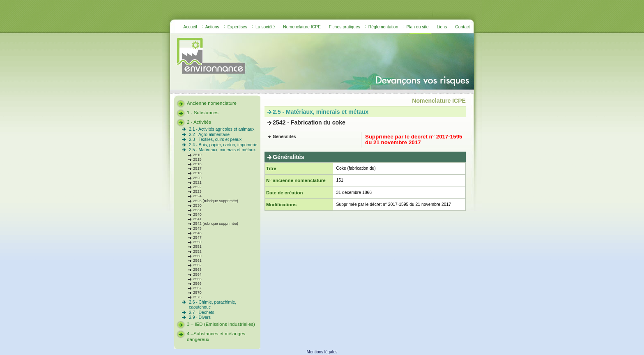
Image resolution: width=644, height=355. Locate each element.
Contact (462, 27)
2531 (197, 210)
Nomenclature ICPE (302, 27)
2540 (197, 214)
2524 (197, 196)
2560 (197, 256)
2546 (197, 233)
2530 (197, 205)
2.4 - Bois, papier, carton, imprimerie (223, 145)
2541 (197, 219)
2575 (197, 297)
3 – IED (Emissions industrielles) (221, 324)
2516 (197, 164)
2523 (197, 191)
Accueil (190, 27)
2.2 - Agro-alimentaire (209, 135)
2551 (197, 247)
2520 (197, 178)
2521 (197, 182)
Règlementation (383, 27)
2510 (197, 155)
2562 (197, 265)
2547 (197, 237)
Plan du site (417, 27)
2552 (197, 251)
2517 (197, 168)
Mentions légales (322, 352)
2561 (197, 260)
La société (265, 27)
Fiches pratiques (345, 27)
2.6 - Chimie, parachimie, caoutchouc (213, 305)
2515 (197, 159)
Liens (442, 27)
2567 (197, 288)
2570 (197, 293)
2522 (197, 187)
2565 (197, 279)
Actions (212, 27)
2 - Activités (199, 122)
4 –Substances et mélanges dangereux (216, 337)
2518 (197, 173)
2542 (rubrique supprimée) (216, 224)
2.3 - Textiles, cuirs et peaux (215, 139)
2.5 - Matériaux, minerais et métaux (222, 150)
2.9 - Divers (200, 317)
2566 (197, 284)
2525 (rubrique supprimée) (216, 201)
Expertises (237, 27)
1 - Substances (203, 113)
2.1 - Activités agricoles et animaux (222, 129)
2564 (197, 274)
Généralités (284, 137)
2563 (197, 270)
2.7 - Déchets (202, 312)
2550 (197, 242)
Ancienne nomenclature (212, 103)
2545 (197, 228)
